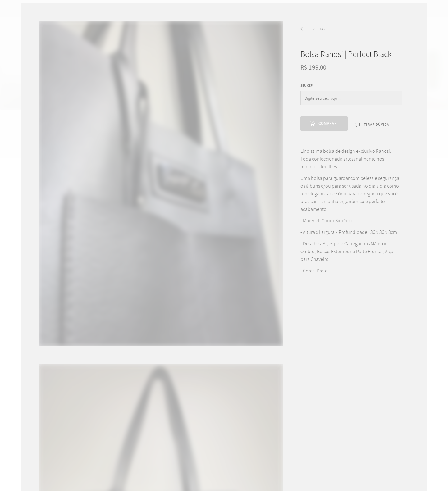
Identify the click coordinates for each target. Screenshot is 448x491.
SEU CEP (306, 99)
